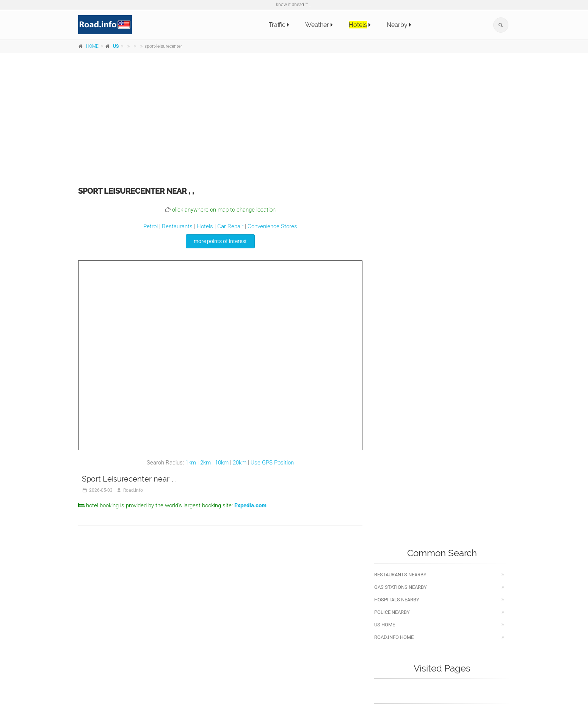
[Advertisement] (294, 115)
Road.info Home (394, 637)
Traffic (279, 25)
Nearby (399, 25)
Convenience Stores (272, 226)
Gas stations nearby (401, 587)
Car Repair (230, 226)
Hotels (205, 226)
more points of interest (220, 241)
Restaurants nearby (400, 575)
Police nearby (392, 612)
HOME (92, 46)
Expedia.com (250, 505)
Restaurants (177, 226)
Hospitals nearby (397, 600)
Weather (319, 25)
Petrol (151, 226)
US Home (385, 625)
